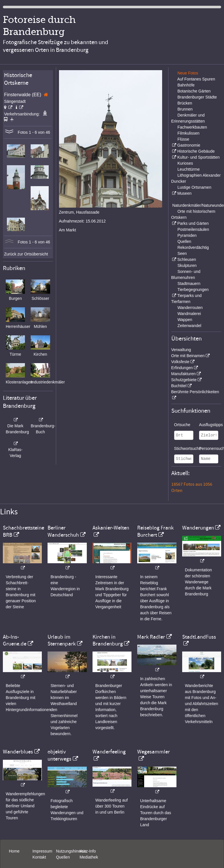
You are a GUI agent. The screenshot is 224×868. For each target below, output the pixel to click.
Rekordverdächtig (193, 247)
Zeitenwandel (189, 326)
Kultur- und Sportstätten (199, 157)
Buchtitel (179, 386)
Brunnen (185, 109)
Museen (184, 193)
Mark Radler (151, 637)
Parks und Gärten (193, 223)
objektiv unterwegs (59, 755)
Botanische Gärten (194, 91)
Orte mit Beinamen (188, 356)
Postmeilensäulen (193, 229)
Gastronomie (189, 145)
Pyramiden (187, 235)
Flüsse (183, 139)
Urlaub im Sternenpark (62, 640)
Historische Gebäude (196, 151)
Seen (182, 253)
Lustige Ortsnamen (194, 187)
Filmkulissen (188, 133)
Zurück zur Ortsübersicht (26, 254)
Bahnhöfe (186, 85)
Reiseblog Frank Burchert (155, 531)
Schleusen (187, 259)
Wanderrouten (190, 308)
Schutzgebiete (184, 380)
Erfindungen (182, 368)
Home (14, 851)
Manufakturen (184, 374)
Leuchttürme (188, 169)
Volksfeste (180, 362)
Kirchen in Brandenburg (108, 640)
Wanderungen (198, 528)
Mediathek (89, 857)
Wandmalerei (189, 314)
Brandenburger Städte (197, 97)
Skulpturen (187, 265)
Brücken (185, 103)
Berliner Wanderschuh (63, 531)
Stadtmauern (189, 284)
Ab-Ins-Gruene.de (15, 640)
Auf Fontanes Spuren (196, 79)
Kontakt (39, 857)
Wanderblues (18, 752)
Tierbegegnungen (193, 290)
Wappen (185, 320)
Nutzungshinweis (71, 851)
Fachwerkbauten (192, 127)
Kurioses (185, 163)
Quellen (184, 241)
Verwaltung (181, 350)
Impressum (42, 851)
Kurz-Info (88, 851)
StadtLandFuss (199, 637)
